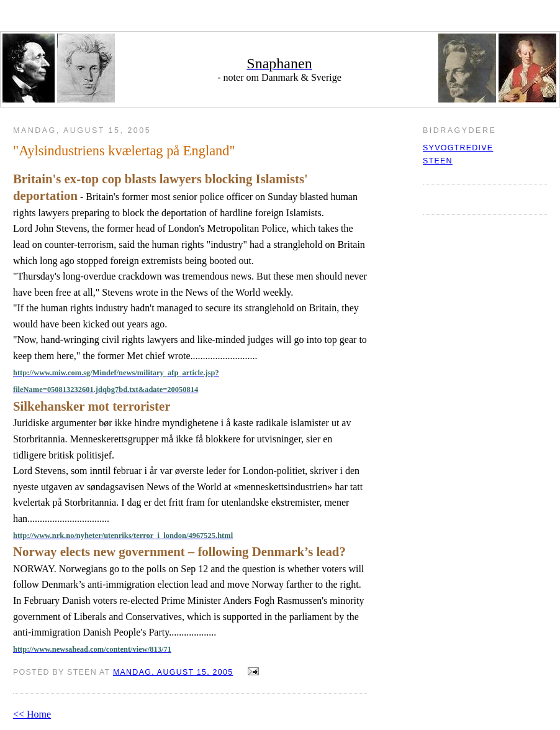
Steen (438, 161)
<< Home (32, 714)
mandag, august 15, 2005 (173, 672)
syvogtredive (458, 148)
